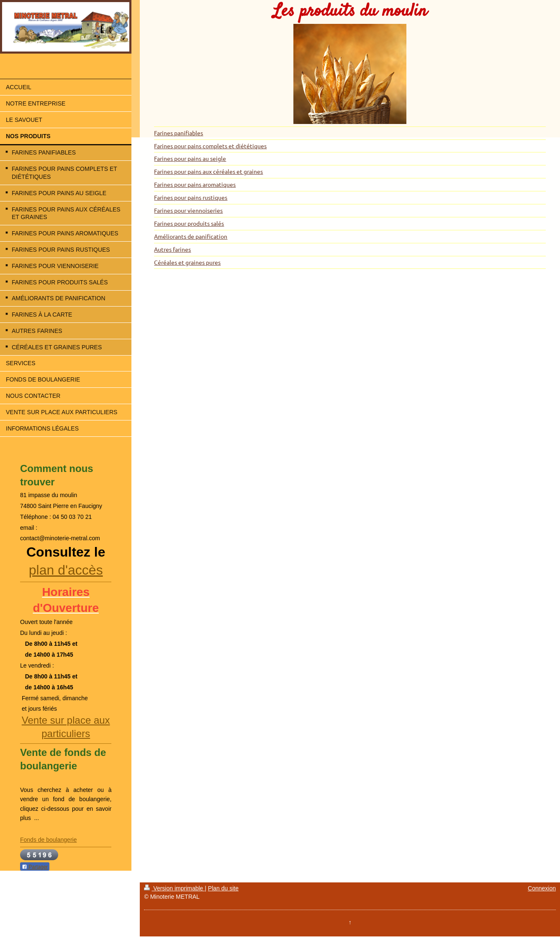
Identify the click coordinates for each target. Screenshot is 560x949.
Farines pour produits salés (189, 223)
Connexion (542, 888)
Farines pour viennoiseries (188, 210)
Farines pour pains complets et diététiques (210, 146)
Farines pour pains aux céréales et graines (208, 171)
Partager (35, 867)
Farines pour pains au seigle (190, 158)
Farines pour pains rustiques (191, 197)
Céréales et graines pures (187, 262)
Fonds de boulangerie (48, 840)
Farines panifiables (179, 133)
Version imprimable (174, 888)
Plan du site (223, 888)
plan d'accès (66, 570)
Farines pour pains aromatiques (195, 184)
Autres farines (172, 249)
